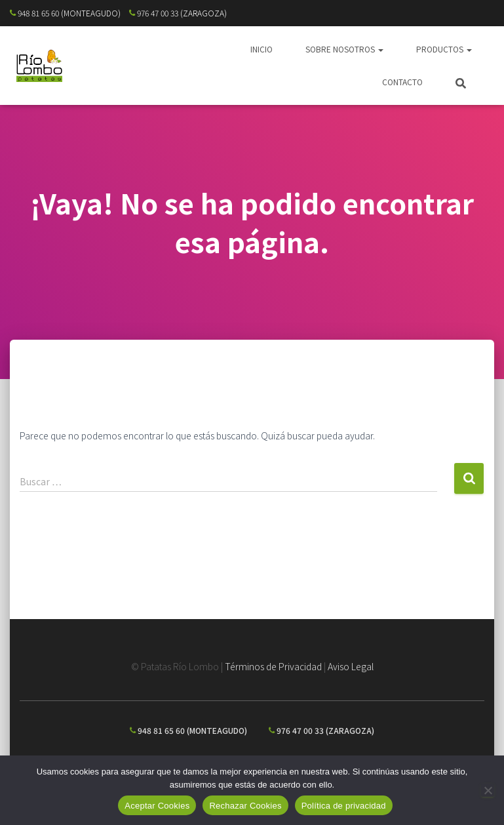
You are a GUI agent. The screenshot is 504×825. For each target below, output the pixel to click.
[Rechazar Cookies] (488, 790)
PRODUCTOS (444, 49)
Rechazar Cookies (245, 806)
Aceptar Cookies (157, 806)
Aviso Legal (351, 666)
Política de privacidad (344, 806)
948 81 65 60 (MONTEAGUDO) (65, 13)
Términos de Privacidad (273, 666)
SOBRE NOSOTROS (344, 49)
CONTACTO (402, 82)
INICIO (262, 49)
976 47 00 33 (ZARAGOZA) (178, 13)
